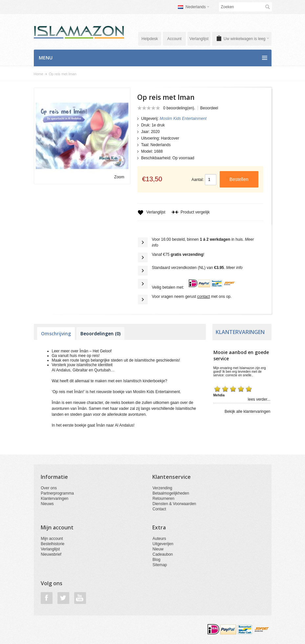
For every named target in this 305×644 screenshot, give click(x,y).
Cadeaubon (163, 554)
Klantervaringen (54, 499)
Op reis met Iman (62, 74)
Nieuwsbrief (51, 554)
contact (204, 297)
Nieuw (158, 549)
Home (39, 74)
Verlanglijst (199, 39)
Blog (156, 560)
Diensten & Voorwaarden (174, 504)
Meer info (234, 268)
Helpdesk (150, 39)
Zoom (119, 177)
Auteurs (159, 539)
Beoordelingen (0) (100, 333)
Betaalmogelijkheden (171, 493)
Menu (46, 58)
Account (174, 39)
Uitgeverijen (163, 544)
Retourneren (163, 499)
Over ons (49, 488)
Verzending (162, 488)
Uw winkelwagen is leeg (246, 39)
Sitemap (160, 565)
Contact (159, 509)
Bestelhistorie (53, 544)
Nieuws (47, 504)
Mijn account (52, 539)
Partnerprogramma (57, 493)
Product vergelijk (191, 212)
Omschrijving (56, 333)
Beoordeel (209, 108)
